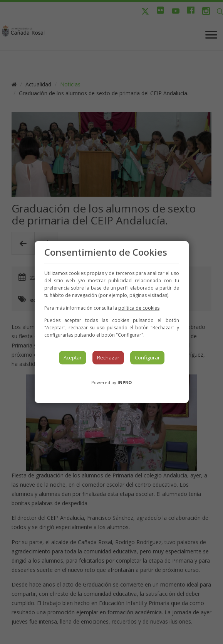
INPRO (125, 382)
